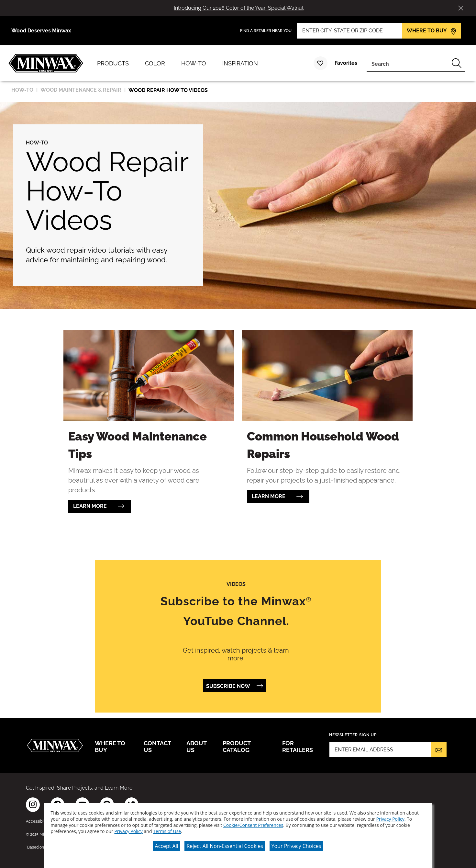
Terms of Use (167, 831)
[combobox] (408, 63)
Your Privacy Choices (296, 846)
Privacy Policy (390, 819)
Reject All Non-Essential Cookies (225, 846)
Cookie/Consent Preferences (253, 825)
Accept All (167, 846)
